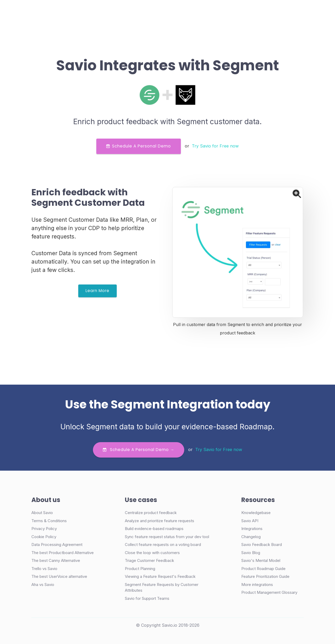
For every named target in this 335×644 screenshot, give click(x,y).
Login (219, 11)
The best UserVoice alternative (59, 576)
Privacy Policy (44, 529)
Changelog (251, 537)
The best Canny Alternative (56, 560)
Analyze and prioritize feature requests (160, 521)
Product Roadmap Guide (263, 569)
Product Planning (140, 569)
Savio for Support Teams (147, 598)
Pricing (152, 11)
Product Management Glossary (269, 592)
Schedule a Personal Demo (139, 146)
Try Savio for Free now (215, 146)
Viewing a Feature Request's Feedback (160, 576)
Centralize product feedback (151, 513)
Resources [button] (178, 11)
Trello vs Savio (44, 569)
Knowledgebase (256, 513)
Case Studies (124, 11)
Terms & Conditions (49, 521)
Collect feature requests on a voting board (163, 545)
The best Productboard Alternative (63, 553)
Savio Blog (251, 553)
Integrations (252, 529)
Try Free (278, 12)
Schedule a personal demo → (139, 450)
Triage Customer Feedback (149, 560)
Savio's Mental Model (261, 560)
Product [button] (91, 11)
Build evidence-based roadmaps (154, 529)
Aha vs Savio (43, 585)
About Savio (42, 513)
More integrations (257, 585)
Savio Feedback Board (262, 545)
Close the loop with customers (152, 553)
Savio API (250, 521)
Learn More (97, 291)
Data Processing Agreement (57, 545)
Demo (243, 12)
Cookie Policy (44, 537)
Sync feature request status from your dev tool (167, 537)
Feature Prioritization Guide (265, 576)
